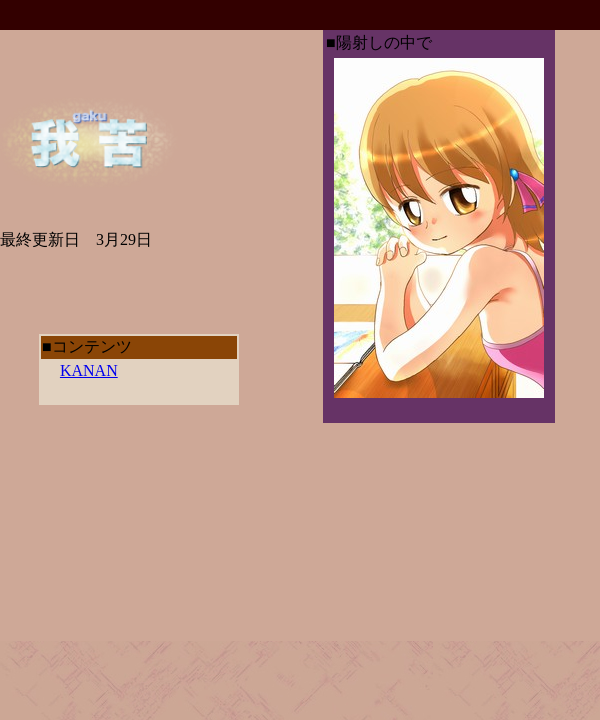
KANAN (89, 370)
